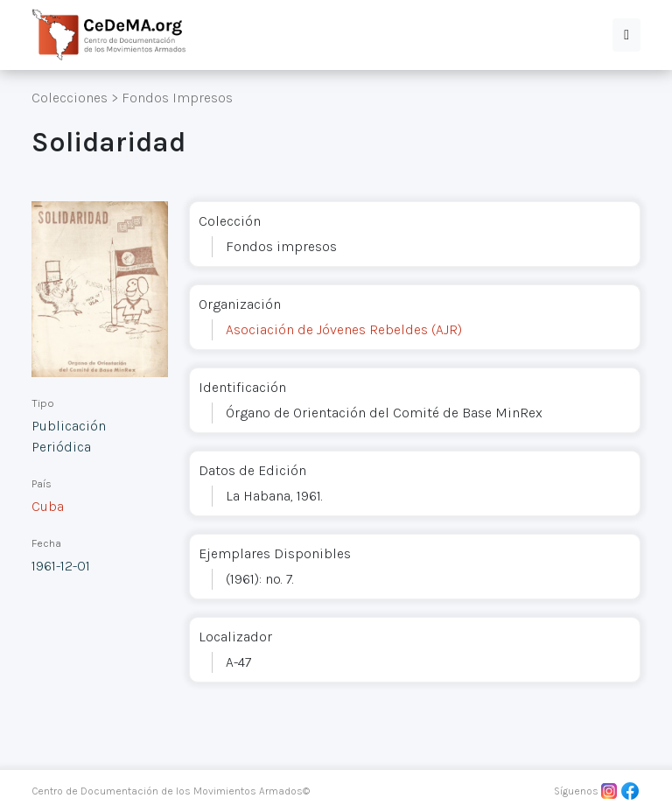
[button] (626, 35)
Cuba (48, 506)
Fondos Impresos (177, 98)
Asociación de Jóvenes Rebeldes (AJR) (344, 329)
